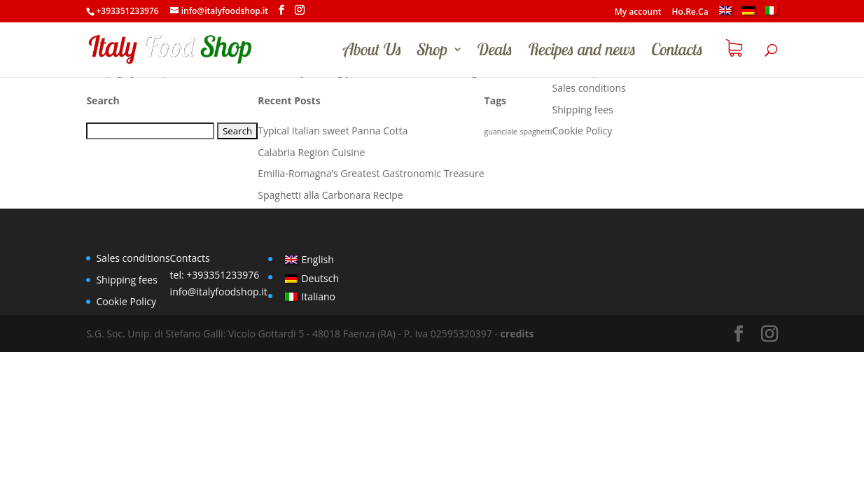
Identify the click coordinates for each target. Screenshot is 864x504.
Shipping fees (583, 110)
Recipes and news (582, 52)
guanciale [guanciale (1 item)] (501, 132)
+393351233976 (223, 275)
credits (517, 334)
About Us (372, 52)
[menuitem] (725, 14)
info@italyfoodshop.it (219, 292)
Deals (495, 52)
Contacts (677, 52)
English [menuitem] (317, 259)
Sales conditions (589, 88)
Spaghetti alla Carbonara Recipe (330, 195)
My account (638, 13)
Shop (432, 52)
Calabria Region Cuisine (311, 152)
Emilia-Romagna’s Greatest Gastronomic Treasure (371, 173)
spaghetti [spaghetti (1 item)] (536, 132)
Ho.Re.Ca (690, 13)
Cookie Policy (583, 131)
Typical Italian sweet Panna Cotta (333, 131)
